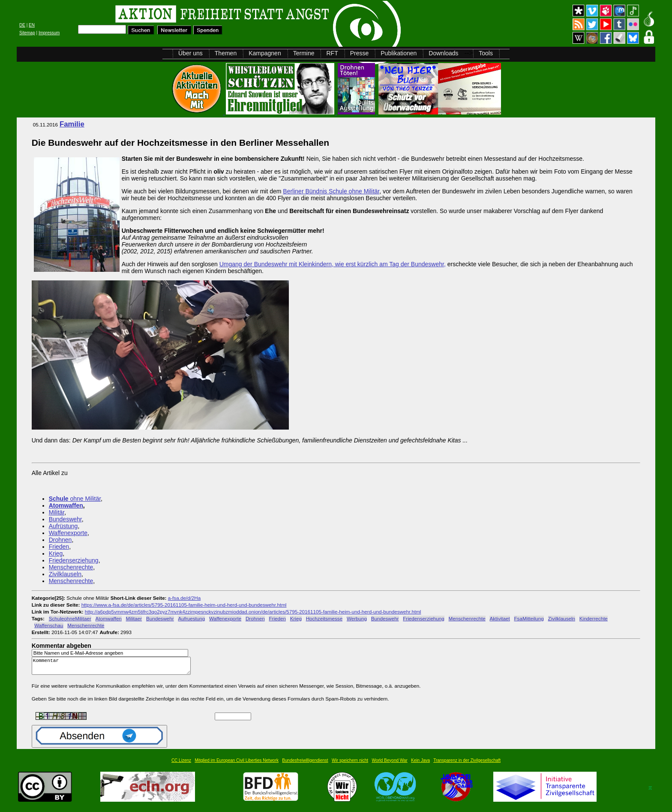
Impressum (49, 33)
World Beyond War (389, 764)
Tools (486, 53)
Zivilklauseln (65, 574)
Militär (57, 512)
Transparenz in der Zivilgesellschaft (467, 764)
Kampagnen (265, 53)
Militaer (134, 618)
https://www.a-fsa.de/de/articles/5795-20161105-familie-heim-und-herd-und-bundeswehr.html (184, 605)
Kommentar (114, 668)
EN (32, 25)
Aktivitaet (499, 618)
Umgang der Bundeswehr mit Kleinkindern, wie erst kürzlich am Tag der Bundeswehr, (333, 264)
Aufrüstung (63, 526)
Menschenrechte (71, 567)
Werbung (357, 618)
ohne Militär (75, 499)
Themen (226, 53)
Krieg (56, 553)
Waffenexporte (68, 533)
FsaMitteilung (529, 618)
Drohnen (60, 540)
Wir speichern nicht (350, 764)
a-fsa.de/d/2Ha (184, 598)
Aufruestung (191, 618)
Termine (304, 53)
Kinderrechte (594, 618)
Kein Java (420, 764)
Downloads (443, 53)
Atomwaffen (66, 505)
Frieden (59, 547)
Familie (72, 124)
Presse (360, 53)
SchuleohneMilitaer (70, 618)
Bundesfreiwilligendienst (305, 764)
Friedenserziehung (74, 560)
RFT (332, 53)
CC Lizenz (181, 764)
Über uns (190, 53)
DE (22, 25)
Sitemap (27, 33)
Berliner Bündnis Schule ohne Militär (331, 191)
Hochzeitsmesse (324, 618)
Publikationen (399, 53)
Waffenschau (49, 625)
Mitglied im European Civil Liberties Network (237, 764)
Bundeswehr (65, 519)
